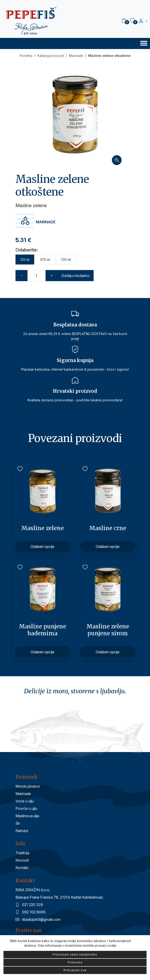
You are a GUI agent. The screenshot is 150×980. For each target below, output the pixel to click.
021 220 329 (29, 905)
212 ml (25, 260)
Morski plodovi (28, 786)
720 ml (66, 260)
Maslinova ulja (27, 816)
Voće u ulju (25, 801)
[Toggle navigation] (144, 43)
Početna (26, 56)
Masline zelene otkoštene (109, 56)
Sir (18, 823)
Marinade (76, 56)
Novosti (22, 860)
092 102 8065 (31, 912)
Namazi (22, 831)
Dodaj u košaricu (75, 276)
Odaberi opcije (42, 547)
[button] (143, 21)
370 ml (45, 260)
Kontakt (22, 868)
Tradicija (22, 853)
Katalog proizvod (51, 56)
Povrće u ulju (26, 808)
